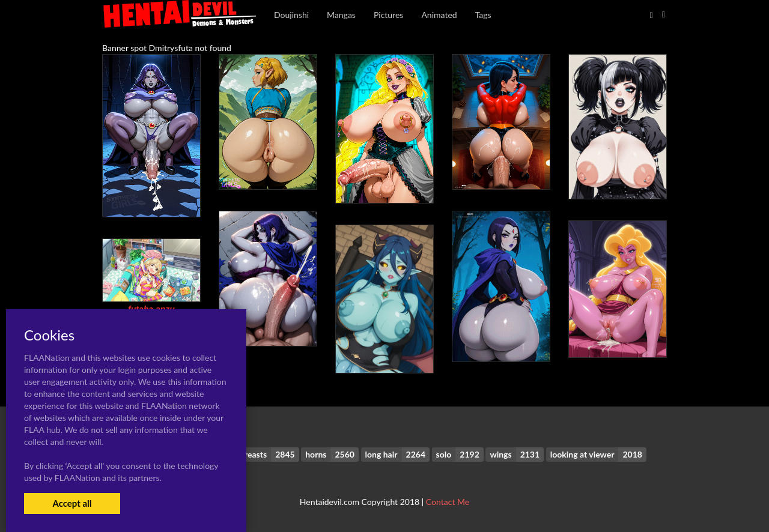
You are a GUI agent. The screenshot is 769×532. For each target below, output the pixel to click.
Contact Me (448, 502)
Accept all (72, 503)
